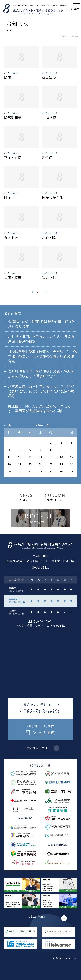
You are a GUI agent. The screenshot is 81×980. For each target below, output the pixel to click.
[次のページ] (46, 292)
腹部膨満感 (13, 118)
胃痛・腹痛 (13, 278)
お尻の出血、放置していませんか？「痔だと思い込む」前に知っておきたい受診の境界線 (41, 391)
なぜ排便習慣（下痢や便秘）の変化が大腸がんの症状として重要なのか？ (41, 374)
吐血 (8, 198)
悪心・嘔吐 (51, 238)
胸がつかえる (53, 198)
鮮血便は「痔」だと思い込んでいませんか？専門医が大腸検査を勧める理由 (39, 409)
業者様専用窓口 (43, 748)
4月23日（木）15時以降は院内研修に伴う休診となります (42, 324)
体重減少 (49, 78)
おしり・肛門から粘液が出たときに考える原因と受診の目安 (41, 339)
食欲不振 (11, 238)
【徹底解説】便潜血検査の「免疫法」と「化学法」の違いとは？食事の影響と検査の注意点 (42, 356)
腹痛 (8, 78)
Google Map (41, 567)
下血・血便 (13, 158)
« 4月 (8, 425)
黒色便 (47, 158)
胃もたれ (49, 278)
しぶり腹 (49, 118)
